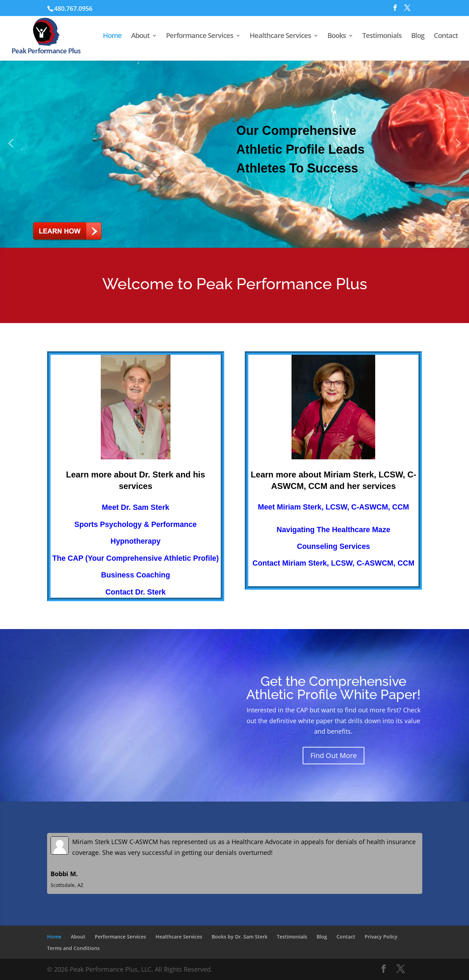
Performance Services (200, 36)
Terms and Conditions (73, 948)
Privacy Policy (381, 937)
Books (337, 36)
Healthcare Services (280, 36)
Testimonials (382, 36)
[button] (234, 143)
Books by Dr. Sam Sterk (240, 937)
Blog (418, 36)
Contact (446, 36)
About (140, 36)
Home (112, 36)
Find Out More (334, 755)
